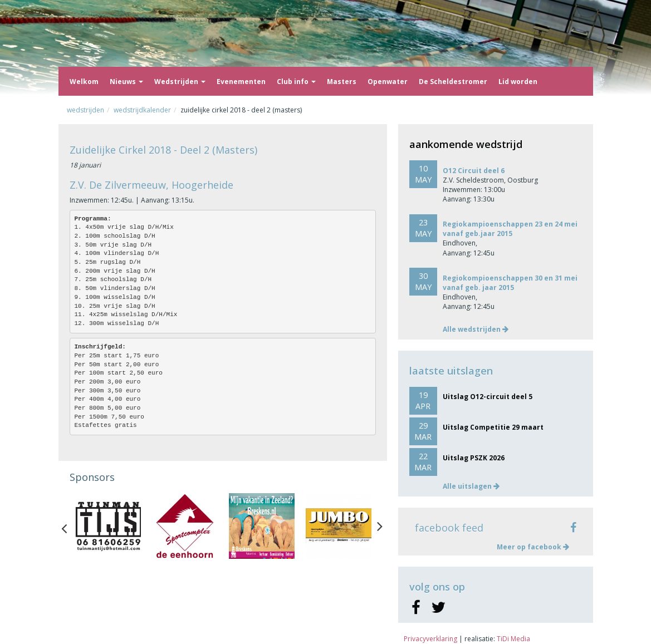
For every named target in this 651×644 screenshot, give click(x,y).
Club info (296, 82)
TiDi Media (513, 639)
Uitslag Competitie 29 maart (493, 427)
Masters (342, 82)
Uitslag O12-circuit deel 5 (488, 397)
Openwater (388, 82)
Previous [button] (70, 526)
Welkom (84, 82)
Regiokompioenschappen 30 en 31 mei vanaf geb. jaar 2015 (510, 283)
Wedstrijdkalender (142, 110)
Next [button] (380, 526)
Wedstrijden (180, 82)
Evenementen (241, 82)
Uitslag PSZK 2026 (474, 458)
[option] (108, 526)
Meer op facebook (533, 547)
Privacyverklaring (430, 639)
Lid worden (518, 82)
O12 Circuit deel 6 (474, 171)
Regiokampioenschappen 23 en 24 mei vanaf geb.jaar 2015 (510, 229)
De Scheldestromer (453, 82)
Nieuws (126, 82)
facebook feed (449, 528)
